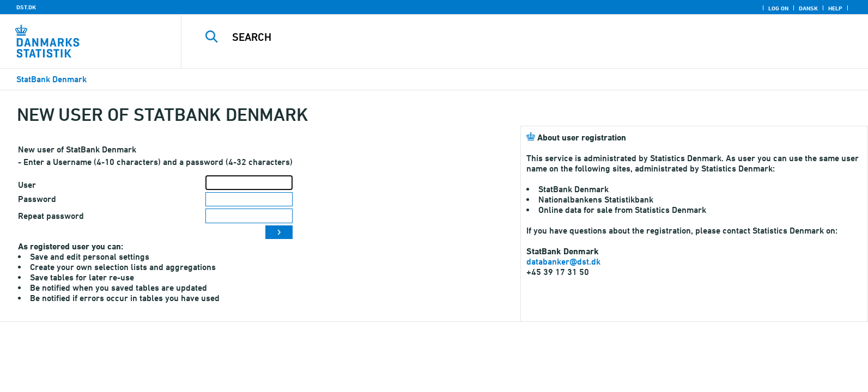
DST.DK (26, 7)
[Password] (249, 200)
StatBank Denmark (51, 79)
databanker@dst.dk (563, 262)
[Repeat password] (249, 216)
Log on (778, 8)
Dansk (808, 8)
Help (835, 8)
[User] (249, 183)
